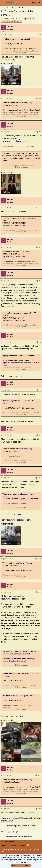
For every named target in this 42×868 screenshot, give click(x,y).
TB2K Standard (8, 842)
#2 (40, 98)
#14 (40, 809)
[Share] (37, 35)
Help (17, 845)
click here (17, 456)
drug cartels (30, 19)
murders (18, 21)
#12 (40, 592)
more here (17, 376)
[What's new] (39, 3)
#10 (40, 478)
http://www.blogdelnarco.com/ (14, 141)
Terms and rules (8, 845)
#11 (40, 559)
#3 (40, 132)
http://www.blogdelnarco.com (18, 520)
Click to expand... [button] (21, 53)
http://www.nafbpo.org (24, 103)
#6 (40, 281)
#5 (40, 247)
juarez (4, 21)
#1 (40, 35)
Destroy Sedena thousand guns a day (18, 696)
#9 (40, 435)
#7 (40, 342)
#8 (40, 390)
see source (20, 57)
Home (23, 845)
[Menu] (3, 3)
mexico (11, 21)
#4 (40, 207)
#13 (40, 775)
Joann (5, 19)
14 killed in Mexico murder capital (16, 39)
